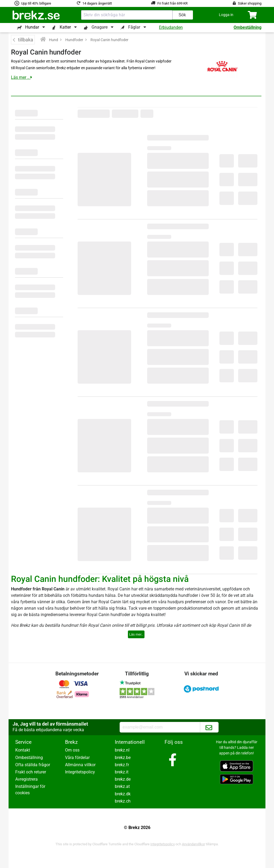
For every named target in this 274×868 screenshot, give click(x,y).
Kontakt (23, 750)
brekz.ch (123, 801)
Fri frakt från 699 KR (172, 3)
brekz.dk (123, 794)
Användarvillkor (193, 844)
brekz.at (122, 786)
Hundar (32, 27)
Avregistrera (26, 779)
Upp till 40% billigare (36, 3)
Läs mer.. (136, 634)
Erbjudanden (171, 27)
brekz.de (123, 779)
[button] (226, 15)
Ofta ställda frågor (33, 765)
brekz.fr (122, 765)
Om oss (72, 750)
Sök (182, 15)
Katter (65, 27)
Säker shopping (250, 3)
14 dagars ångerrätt (97, 3)
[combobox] (127, 15)
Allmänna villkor (80, 765)
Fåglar (134, 27)
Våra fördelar (77, 758)
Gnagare (100, 27)
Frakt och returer (31, 772)
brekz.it (122, 772)
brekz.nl (122, 750)
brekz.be (123, 758)
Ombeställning (248, 27)
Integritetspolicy (80, 772)
